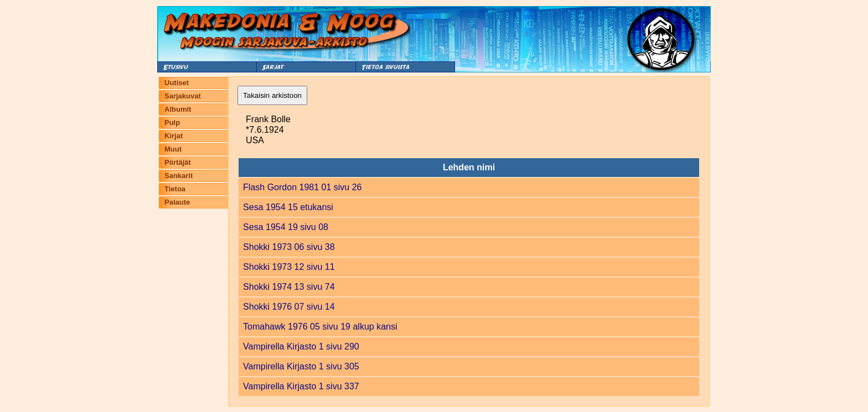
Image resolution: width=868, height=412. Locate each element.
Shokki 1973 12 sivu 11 (289, 267)
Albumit (178, 109)
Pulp (172, 122)
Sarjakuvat (183, 96)
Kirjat (174, 136)
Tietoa (175, 189)
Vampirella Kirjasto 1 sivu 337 (301, 386)
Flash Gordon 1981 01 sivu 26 (302, 187)
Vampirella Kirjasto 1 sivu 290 (301, 346)
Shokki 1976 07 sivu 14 (289, 307)
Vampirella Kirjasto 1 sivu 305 (301, 366)
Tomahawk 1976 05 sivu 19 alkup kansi (320, 327)
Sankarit (179, 176)
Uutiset (177, 83)
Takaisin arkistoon (272, 95)
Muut (173, 149)
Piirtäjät (178, 162)
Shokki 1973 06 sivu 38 (289, 247)
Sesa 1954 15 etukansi (288, 207)
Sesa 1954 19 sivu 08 (286, 227)
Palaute (177, 202)
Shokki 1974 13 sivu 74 (289, 287)
